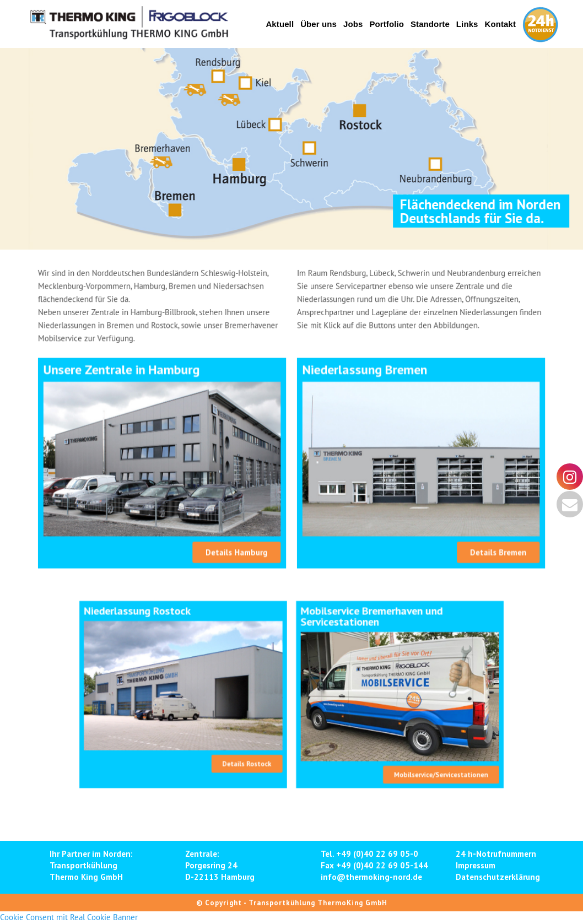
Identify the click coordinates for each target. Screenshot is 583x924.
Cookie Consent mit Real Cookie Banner (69, 917)
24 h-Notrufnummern (496, 854)
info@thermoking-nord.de (371, 877)
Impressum (476, 865)
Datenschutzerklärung (498, 877)
